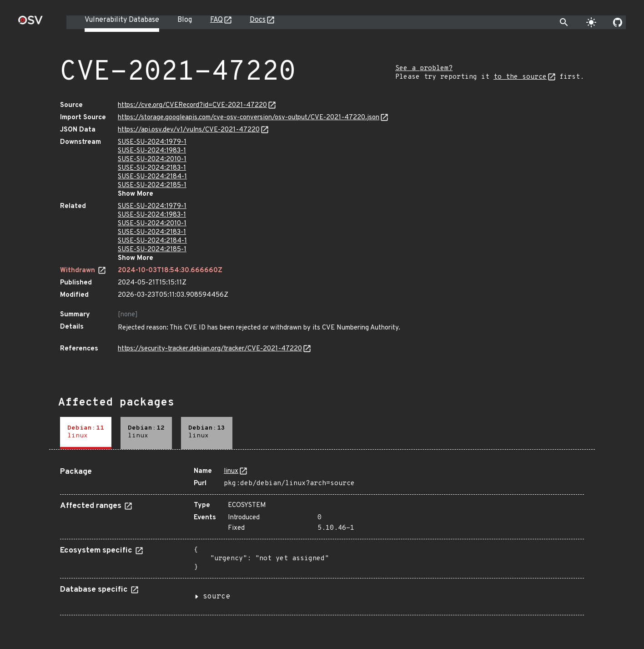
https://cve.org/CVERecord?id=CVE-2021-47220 (192, 105)
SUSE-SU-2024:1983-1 (152, 151)
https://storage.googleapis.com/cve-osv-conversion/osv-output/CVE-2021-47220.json (249, 118)
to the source (520, 77)
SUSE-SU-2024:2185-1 (152, 185)
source (216, 597)
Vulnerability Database (122, 20)
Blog (185, 20)
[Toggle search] (564, 22)
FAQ (216, 20)
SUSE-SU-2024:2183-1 (152, 168)
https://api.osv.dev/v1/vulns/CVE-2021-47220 (189, 130)
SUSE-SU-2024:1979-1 (152, 142)
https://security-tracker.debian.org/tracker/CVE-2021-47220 (210, 349)
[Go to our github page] (618, 22)
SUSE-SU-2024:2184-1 (152, 177)
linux (231, 471)
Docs (258, 20)
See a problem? (424, 68)
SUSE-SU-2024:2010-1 (152, 160)
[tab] (86, 433)
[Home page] (30, 23)
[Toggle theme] (591, 22)
